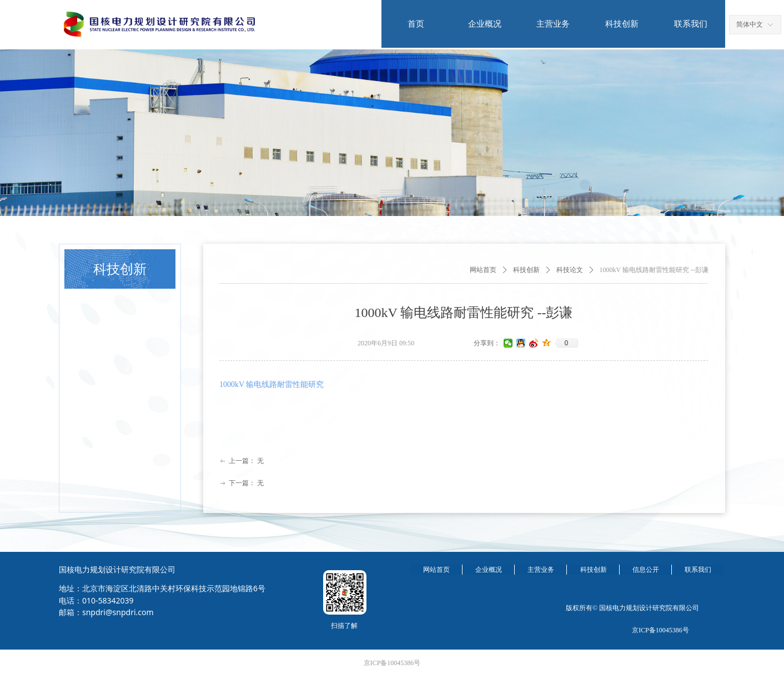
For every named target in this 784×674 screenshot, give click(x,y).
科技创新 (526, 270)
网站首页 (483, 270)
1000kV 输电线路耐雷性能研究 (272, 384)
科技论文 (570, 270)
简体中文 (750, 24)
